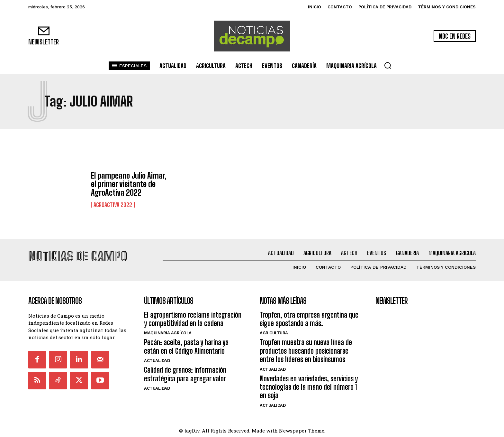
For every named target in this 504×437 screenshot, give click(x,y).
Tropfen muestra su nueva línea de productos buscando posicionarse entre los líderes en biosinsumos (306, 348)
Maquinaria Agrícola (168, 330)
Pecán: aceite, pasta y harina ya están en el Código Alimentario (186, 344)
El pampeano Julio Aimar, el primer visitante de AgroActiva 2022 (129, 184)
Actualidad (157, 358)
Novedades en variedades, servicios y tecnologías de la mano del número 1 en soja (309, 384)
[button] (388, 65)
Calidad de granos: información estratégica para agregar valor (185, 371)
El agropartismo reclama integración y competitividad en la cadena (193, 316)
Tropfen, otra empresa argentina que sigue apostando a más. (309, 316)
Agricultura (274, 330)
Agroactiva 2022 (113, 205)
